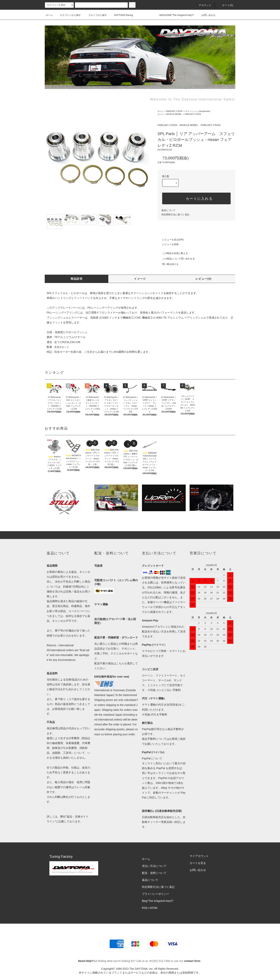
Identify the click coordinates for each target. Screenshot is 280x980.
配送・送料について (154, 873)
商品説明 (77, 279)
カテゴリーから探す (68, 15)
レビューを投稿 (168, 244)
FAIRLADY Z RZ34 (174, 111)
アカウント (203, 5)
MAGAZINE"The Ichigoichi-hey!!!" (175, 15)
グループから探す (95, 15)
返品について (168, 210)
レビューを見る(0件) (171, 240)
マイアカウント (199, 856)
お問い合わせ (206, 15)
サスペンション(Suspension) (198, 111)
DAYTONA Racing (121, 15)
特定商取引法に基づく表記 (175, 215)
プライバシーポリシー (156, 894)
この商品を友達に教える (173, 253)
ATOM (154, 908)
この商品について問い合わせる (176, 259)
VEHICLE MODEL (174, 114)
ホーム (49, 15)
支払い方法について (154, 866)
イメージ (140, 279)
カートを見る (198, 863)
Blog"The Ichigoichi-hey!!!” (158, 901)
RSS (145, 908)
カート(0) (225, 5)
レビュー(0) (203, 279)
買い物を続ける (168, 264)
